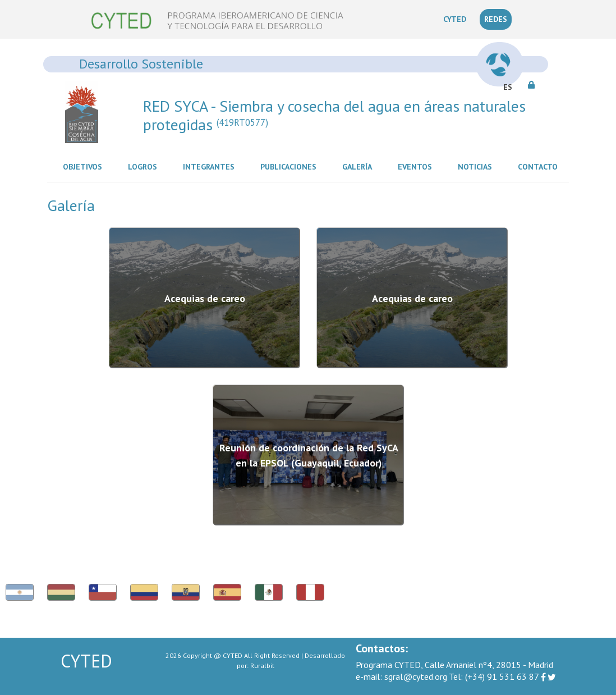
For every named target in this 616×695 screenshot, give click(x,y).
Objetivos (85, 166)
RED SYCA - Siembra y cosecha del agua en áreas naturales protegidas (334, 115)
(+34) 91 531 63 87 (494, 676)
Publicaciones (291, 166)
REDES (496, 19)
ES (508, 87)
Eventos (417, 166)
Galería (359, 166)
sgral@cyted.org (401, 676)
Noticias (477, 166)
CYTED (457, 19)
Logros (145, 166)
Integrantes (211, 166)
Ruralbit (262, 666)
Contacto (540, 166)
